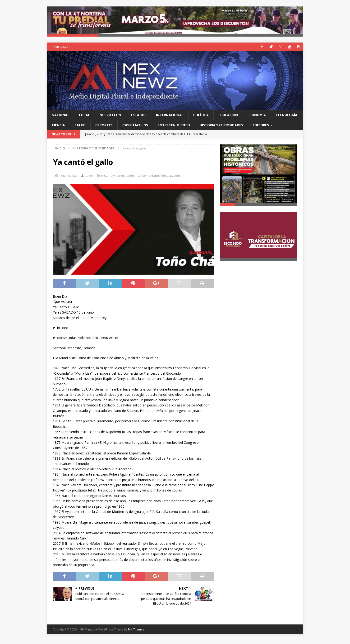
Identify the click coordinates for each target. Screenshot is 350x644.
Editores (261, 129)
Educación (228, 119)
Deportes (104, 129)
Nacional (60, 119)
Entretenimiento (174, 129)
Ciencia (58, 129)
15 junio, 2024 (69, 179)
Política (201, 119)
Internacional (170, 119)
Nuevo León (110, 119)
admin (89, 179)
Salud (80, 129)
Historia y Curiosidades (221, 129)
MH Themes (136, 633)
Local (84, 119)
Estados (139, 119)
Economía (257, 119)
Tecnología (286, 119)
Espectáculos (135, 129)
